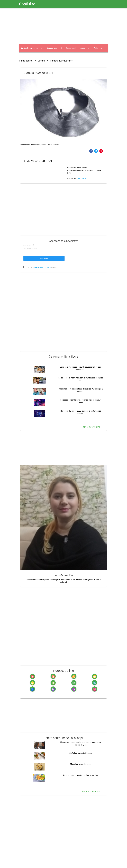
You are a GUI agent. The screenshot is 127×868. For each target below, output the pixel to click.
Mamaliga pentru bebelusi (81, 764)
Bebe (99, 48)
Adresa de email (29, 245)
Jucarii (28, 56)
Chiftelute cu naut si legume (81, 753)
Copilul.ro (27, 4)
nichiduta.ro (81, 179)
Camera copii (71, 48)
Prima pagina (26, 61)
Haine (41, 56)
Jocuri (85, 48)
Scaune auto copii (55, 48)
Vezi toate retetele (91, 791)
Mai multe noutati (92, 427)
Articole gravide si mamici (33, 48)
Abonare (44, 258)
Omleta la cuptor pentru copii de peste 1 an (81, 775)
